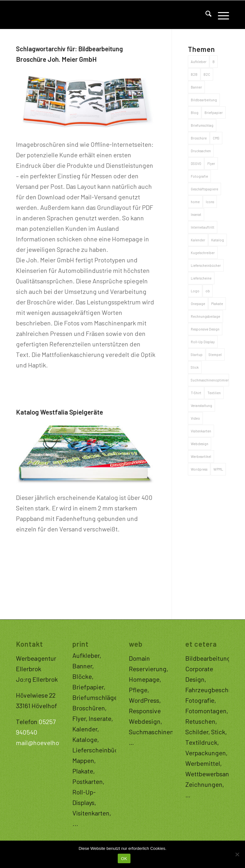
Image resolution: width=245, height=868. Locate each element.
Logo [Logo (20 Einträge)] (195, 291)
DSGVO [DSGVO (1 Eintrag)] (196, 164)
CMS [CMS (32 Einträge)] (216, 138)
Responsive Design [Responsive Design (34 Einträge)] (205, 329)
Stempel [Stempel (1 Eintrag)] (215, 355)
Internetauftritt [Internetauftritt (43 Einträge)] (203, 227)
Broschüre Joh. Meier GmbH (56, 59)
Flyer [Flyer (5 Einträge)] (211, 164)
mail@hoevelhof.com (46, 743)
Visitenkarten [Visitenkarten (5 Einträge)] (201, 431)
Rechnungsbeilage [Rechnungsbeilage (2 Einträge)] (205, 316)
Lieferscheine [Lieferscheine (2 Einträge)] (201, 278)
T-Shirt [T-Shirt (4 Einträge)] (196, 393)
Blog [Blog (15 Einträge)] (195, 113)
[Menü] (220, 15)
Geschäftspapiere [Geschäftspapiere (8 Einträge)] (204, 189)
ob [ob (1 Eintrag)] (208, 291)
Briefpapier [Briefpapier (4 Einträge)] (214, 113)
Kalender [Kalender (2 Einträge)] (198, 240)
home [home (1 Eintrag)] (195, 202)
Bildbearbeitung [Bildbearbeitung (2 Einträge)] (204, 100)
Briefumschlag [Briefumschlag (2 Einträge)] (202, 125)
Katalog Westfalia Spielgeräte (59, 412)
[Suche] (205, 15)
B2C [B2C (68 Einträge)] (207, 74)
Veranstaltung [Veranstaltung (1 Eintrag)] (201, 406)
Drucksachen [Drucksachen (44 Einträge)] (201, 151)
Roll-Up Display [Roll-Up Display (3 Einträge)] (203, 342)
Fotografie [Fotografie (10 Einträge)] (199, 176)
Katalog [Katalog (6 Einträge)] (218, 240)
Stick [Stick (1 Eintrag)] (195, 367)
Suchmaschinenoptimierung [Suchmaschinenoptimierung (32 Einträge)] (210, 380)
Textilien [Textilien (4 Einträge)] (214, 393)
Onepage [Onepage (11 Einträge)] (198, 304)
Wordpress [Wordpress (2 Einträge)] (199, 469)
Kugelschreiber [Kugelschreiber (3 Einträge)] (203, 253)
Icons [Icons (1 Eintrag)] (210, 202)
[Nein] (237, 854)
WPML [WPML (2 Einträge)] (218, 469)
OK (124, 859)
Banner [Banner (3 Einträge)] (196, 87)
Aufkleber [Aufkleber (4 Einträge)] (199, 62)
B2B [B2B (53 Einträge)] (194, 74)
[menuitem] (205, 15)
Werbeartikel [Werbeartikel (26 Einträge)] (201, 456)
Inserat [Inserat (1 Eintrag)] (196, 214)
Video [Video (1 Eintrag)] (195, 418)
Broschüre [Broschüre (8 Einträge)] (199, 138)
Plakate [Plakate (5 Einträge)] (217, 304)
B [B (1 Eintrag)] (214, 62)
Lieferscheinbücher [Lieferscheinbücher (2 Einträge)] (206, 265)
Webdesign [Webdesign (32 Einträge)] (200, 444)
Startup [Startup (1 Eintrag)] (197, 355)
